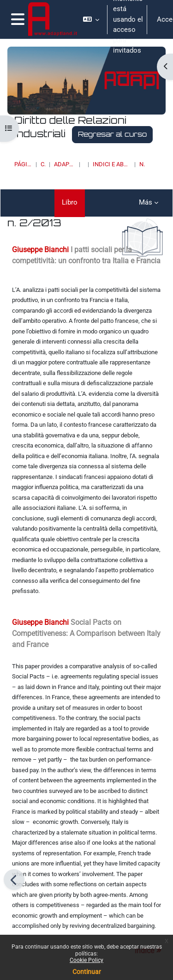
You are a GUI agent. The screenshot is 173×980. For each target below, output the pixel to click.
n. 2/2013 (142, 164)
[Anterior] (14, 880)
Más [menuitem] (146, 202)
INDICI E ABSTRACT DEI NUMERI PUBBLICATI (112, 164)
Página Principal (23, 164)
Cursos (43, 164)
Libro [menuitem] (70, 202)
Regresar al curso (112, 134)
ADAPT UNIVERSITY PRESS (65, 164)
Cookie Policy (86, 960)
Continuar (87, 972)
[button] (91, 19)
